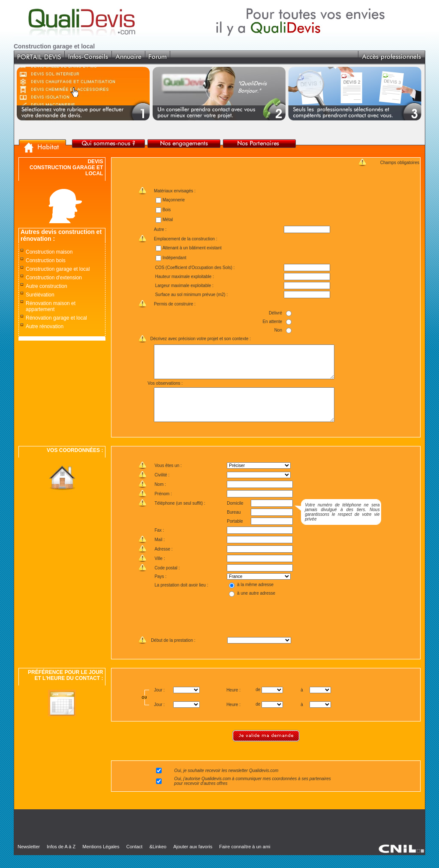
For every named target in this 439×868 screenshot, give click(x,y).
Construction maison (49, 252)
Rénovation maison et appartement (51, 306)
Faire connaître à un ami (245, 859)
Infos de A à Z (61, 859)
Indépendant (174, 258)
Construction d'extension (54, 278)
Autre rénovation (45, 326)
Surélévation (40, 295)
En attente (272, 322)
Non (278, 330)
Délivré (275, 313)
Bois (166, 210)
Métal (167, 220)
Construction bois (46, 260)
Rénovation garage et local (56, 318)
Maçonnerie (173, 200)
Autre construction (47, 286)
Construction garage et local (58, 269)
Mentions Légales (101, 859)
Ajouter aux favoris (193, 859)
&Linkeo (158, 859)
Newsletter (29, 859)
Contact (134, 859)
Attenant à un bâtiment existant (192, 248)
